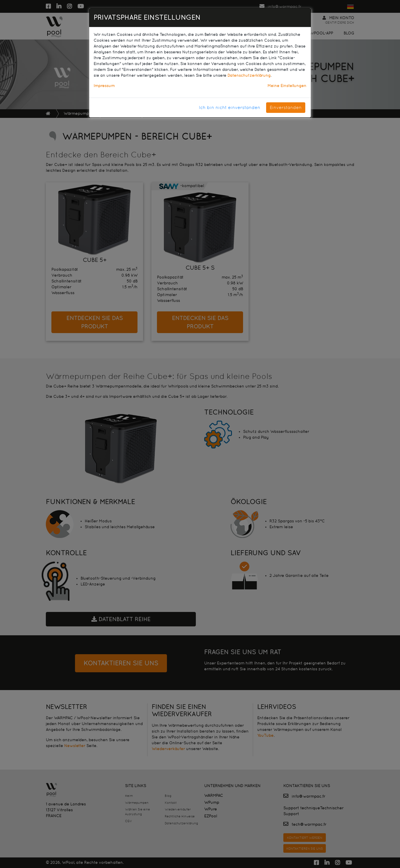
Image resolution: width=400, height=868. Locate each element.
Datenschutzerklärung (249, 75)
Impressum (104, 86)
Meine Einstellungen (287, 86)
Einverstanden (286, 107)
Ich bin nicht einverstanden (230, 107)
